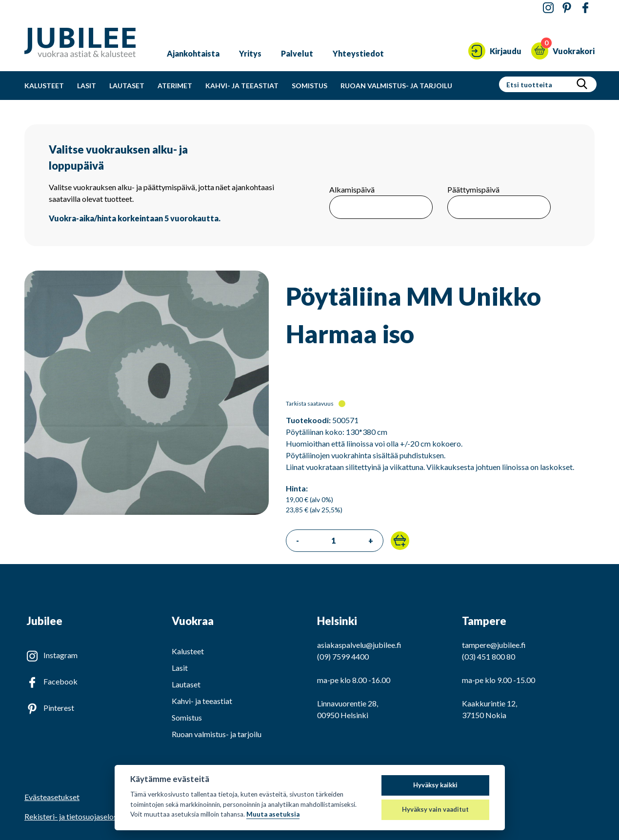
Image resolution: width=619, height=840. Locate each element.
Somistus (309, 86)
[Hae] (582, 84)
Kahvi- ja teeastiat (242, 86)
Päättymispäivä (473, 189)
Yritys (250, 53)
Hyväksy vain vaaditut (435, 809)
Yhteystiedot (358, 53)
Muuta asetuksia (273, 814)
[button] (400, 541)
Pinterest (59, 708)
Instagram (60, 655)
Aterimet (175, 86)
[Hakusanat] (537, 84)
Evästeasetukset (52, 797)
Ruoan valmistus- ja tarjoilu (396, 86)
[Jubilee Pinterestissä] (567, 8)
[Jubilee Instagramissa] (548, 8)
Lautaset (127, 86)
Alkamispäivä (352, 189)
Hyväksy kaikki (435, 785)
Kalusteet (44, 86)
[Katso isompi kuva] (147, 512)
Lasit (87, 86)
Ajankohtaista (193, 53)
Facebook (60, 681)
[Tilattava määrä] (334, 541)
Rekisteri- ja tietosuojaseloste (74, 816)
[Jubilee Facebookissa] (585, 8)
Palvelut (297, 53)
